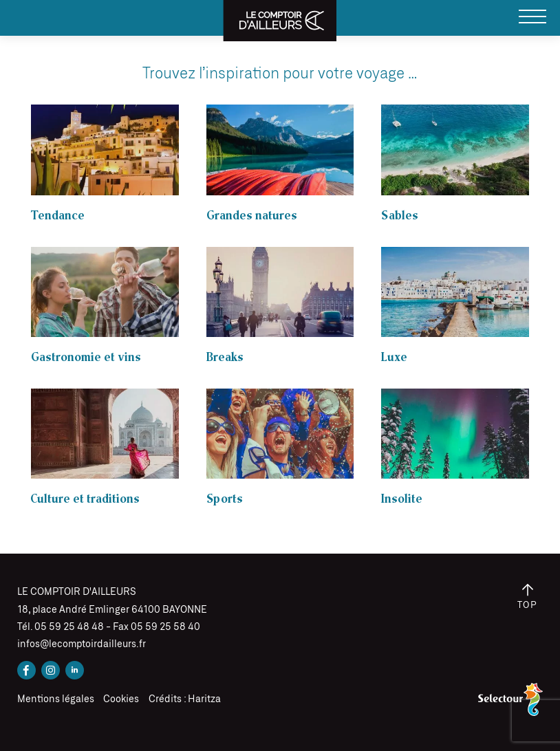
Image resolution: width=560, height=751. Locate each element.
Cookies (121, 699)
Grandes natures (252, 216)
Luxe (394, 357)
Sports (225, 499)
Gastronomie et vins (86, 357)
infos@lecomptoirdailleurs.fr (82, 644)
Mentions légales (56, 699)
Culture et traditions (85, 499)
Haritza (204, 699)
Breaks (225, 357)
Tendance (58, 216)
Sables (400, 216)
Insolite (402, 499)
